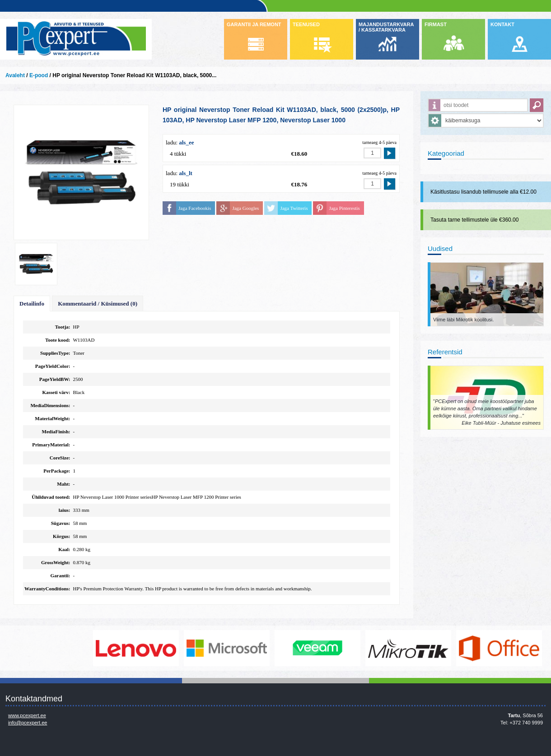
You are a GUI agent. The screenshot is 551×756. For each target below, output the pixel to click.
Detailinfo (32, 304)
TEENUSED (306, 24)
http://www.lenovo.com (138, 648)
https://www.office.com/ (501, 648)
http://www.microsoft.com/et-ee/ (229, 648)
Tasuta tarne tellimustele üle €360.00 (474, 220)
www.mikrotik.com (411, 648)
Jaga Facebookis (195, 208)
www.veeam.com (320, 648)
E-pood (39, 75)
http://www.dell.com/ (47, 648)
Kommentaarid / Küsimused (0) (98, 304)
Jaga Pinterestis (344, 208)
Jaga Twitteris (294, 208)
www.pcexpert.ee (27, 715)
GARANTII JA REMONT (254, 24)
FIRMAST (436, 24)
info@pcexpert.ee (28, 723)
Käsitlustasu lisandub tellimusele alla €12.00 (483, 192)
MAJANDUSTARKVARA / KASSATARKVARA (386, 27)
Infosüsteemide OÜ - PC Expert (76, 39)
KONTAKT (502, 24)
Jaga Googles (245, 208)
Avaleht (15, 75)
